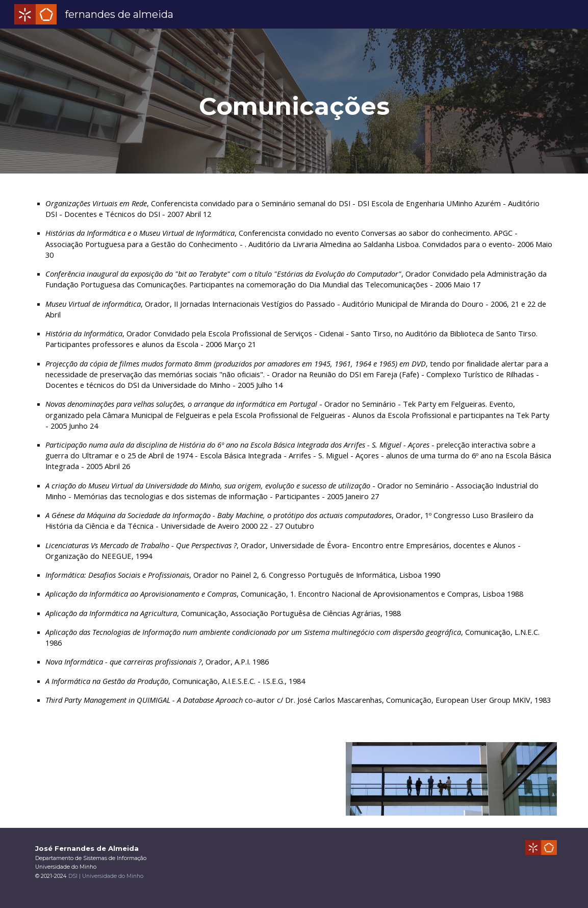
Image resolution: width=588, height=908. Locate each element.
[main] (294, 101)
